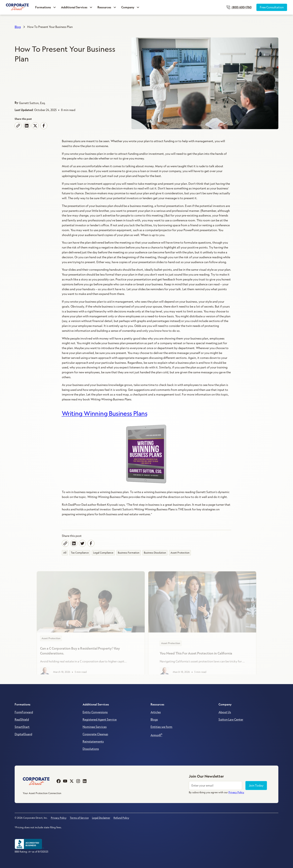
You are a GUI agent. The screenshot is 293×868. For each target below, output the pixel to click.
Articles (156, 712)
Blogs (154, 720)
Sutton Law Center (231, 720)
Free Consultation (272, 7)
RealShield (22, 720)
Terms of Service (79, 818)
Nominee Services (95, 727)
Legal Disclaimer (101, 818)
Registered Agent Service (100, 720)
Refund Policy (121, 818)
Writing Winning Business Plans (105, 413)
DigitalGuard (23, 734)
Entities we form (161, 727)
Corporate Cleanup (95, 734)
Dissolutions (91, 749)
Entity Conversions (95, 712)
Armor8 (156, 735)
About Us (225, 712)
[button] (46, 7)
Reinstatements (93, 742)
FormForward (24, 712)
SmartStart (22, 727)
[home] (17, 7)
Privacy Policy (59, 818)
